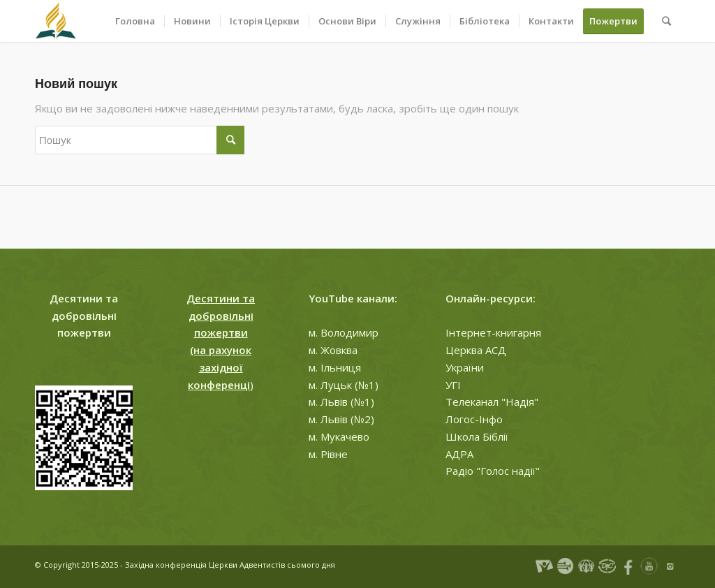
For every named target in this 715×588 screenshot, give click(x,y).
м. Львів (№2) (341, 419)
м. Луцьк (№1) (344, 385)
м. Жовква (333, 350)
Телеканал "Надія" (492, 402)
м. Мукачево (339, 436)
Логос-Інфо (474, 419)
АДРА (459, 454)
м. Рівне (328, 454)
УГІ (453, 385)
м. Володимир (344, 332)
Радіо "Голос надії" (493, 471)
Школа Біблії (477, 436)
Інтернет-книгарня (493, 332)
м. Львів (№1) (341, 402)
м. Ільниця (335, 367)
